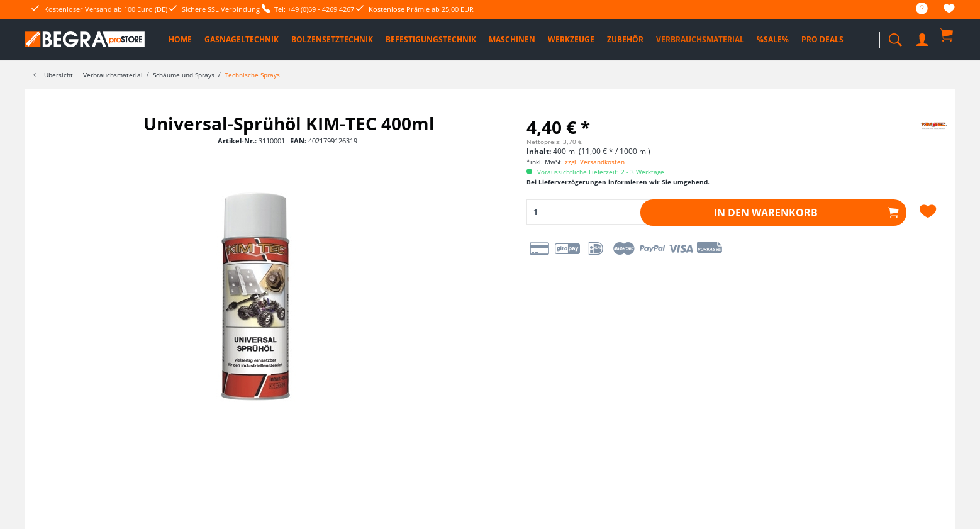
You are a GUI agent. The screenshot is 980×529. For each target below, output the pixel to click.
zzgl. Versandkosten (595, 162)
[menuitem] (916, 9)
